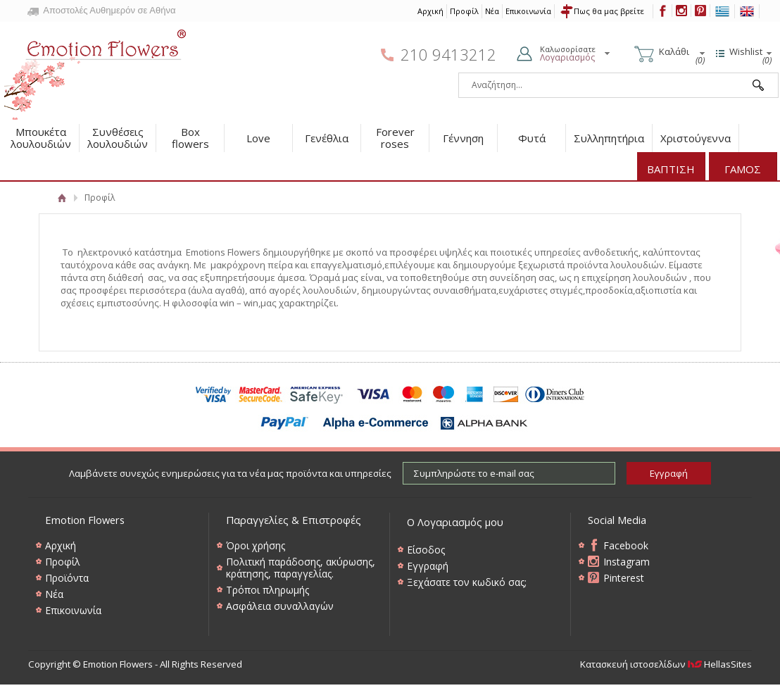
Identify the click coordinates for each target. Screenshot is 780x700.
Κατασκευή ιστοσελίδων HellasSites (666, 664)
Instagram (627, 562)
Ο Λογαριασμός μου (455, 522)
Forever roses (395, 138)
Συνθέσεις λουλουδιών (118, 138)
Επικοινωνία (528, 11)
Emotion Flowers (96, 70)
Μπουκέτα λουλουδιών (41, 138)
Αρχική (430, 11)
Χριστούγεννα (696, 138)
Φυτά (532, 138)
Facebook (626, 545)
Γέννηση (463, 138)
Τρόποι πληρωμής (268, 590)
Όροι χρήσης (256, 545)
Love (258, 138)
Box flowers (190, 138)
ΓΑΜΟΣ (743, 169)
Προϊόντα (67, 578)
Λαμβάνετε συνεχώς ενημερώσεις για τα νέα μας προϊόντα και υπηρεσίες (230, 473)
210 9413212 (448, 55)
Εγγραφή (428, 566)
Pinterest (624, 578)
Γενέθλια (327, 138)
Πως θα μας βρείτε (609, 11)
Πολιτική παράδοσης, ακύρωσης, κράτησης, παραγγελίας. (301, 568)
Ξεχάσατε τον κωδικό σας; (467, 582)
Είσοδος (426, 550)
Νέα (492, 11)
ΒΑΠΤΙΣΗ (671, 169)
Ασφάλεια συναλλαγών (280, 606)
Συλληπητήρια (609, 138)
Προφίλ (464, 11)
